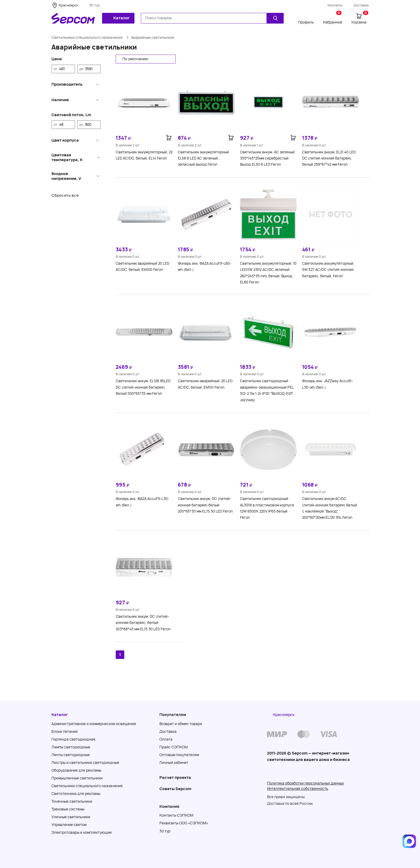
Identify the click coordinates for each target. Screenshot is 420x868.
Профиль (306, 22)
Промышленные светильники (77, 778)
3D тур (95, 5)
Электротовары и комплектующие (82, 832)
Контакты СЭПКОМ (176, 815)
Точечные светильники (72, 801)
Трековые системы (68, 809)
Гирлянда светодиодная (73, 739)
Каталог (118, 18)
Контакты (335, 5)
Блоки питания (65, 731)
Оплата (166, 739)
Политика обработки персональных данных (305, 783)
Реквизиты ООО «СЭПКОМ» (184, 823)
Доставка (361, 5)
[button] (146, 59)
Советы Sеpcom (175, 789)
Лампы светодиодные (71, 747)
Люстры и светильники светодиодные (85, 763)
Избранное (333, 18)
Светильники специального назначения (87, 37)
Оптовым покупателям (179, 755)
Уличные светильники (71, 817)
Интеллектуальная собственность (298, 789)
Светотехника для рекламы (76, 794)
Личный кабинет (174, 763)
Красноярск (68, 5)
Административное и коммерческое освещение (94, 724)
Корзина (360, 18)
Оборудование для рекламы (76, 770)
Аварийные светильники (153, 37)
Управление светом (69, 825)
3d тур (165, 831)
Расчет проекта (175, 777)
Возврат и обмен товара (181, 724)
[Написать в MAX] (409, 841)
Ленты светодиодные (71, 755)
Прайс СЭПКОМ (174, 747)
